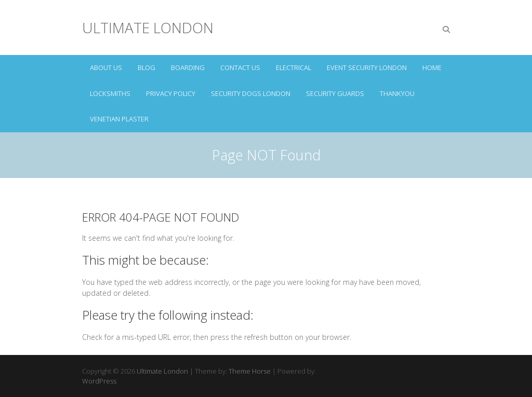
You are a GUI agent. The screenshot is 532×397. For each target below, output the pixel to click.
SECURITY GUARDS (335, 93)
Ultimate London (148, 28)
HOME (432, 67)
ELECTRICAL (294, 67)
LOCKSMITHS (110, 93)
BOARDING (188, 67)
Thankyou (397, 93)
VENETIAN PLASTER (119, 119)
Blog (147, 67)
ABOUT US (106, 67)
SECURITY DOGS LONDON (251, 93)
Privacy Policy (171, 93)
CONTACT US (240, 67)
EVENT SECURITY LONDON (367, 67)
